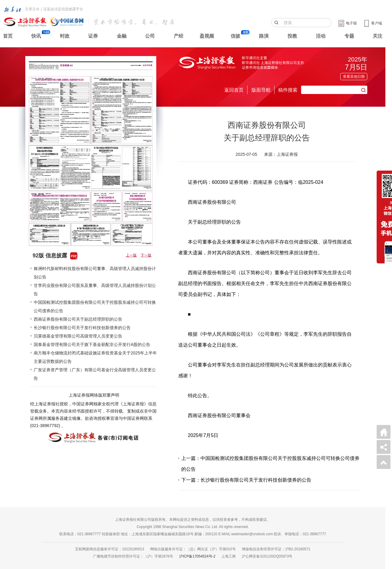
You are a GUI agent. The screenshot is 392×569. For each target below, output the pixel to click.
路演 (264, 36)
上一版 (131, 255)
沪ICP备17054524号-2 (197, 556)
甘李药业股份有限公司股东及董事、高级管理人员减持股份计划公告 (95, 290)
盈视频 (207, 36)
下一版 (146, 255)
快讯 (36, 36)
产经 (179, 36)
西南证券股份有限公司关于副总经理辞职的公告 (78, 319)
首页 (8, 36)
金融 (122, 36)
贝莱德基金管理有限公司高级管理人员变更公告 (78, 336)
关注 (378, 36)
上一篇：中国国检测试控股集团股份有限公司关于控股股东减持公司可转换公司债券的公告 (270, 464)
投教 (292, 36)
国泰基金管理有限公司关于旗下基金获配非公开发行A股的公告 (92, 344)
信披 (235, 36)
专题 (349, 36)
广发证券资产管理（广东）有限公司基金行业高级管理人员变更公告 (95, 374)
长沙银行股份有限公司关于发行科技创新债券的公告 (82, 328)
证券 (93, 36)
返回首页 (234, 90)
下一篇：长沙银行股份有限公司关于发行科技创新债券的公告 (246, 480)
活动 (321, 36)
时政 (65, 36)
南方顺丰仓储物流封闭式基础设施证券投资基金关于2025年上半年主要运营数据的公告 (95, 357)
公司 (150, 36)
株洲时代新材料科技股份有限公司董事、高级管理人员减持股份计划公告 (95, 273)
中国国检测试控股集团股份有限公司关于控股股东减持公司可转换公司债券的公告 (95, 307)
